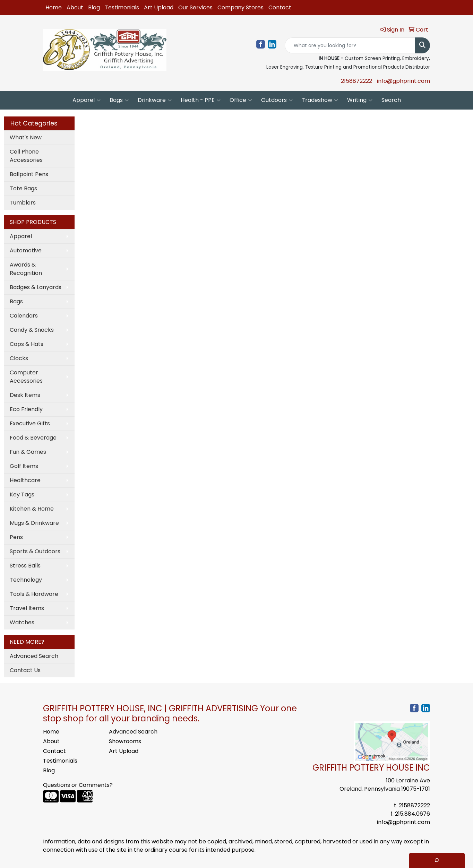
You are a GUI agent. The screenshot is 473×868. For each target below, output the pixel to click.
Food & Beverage (33, 438)
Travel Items (27, 608)
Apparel (87, 100)
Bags (119, 100)
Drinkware (155, 100)
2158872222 (356, 81)
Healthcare (25, 480)
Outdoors (277, 100)
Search (391, 100)
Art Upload (159, 7)
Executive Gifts (30, 423)
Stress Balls (25, 566)
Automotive (26, 250)
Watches (22, 622)
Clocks (19, 358)
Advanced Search (34, 656)
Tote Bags (23, 188)
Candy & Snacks (32, 330)
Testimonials (122, 7)
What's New (26, 137)
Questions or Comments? (78, 785)
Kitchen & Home (32, 509)
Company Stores (240, 7)
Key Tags (22, 494)
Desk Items (25, 395)
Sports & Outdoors (35, 551)
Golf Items (24, 466)
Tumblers (23, 203)
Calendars (24, 316)
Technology (26, 580)
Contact (280, 7)
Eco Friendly (26, 409)
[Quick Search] (350, 45)
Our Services (195, 7)
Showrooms (125, 741)
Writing (360, 100)
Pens (16, 537)
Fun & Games (28, 452)
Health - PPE (201, 100)
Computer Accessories (26, 377)
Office (241, 100)
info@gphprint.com (403, 81)
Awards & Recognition (26, 269)
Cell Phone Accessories (26, 156)
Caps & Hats (27, 344)
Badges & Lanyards (36, 287)
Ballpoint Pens (29, 174)
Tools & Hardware (34, 594)
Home (54, 7)
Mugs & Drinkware (34, 523)
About (75, 7)
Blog (94, 7)
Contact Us (25, 670)
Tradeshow (320, 100)
